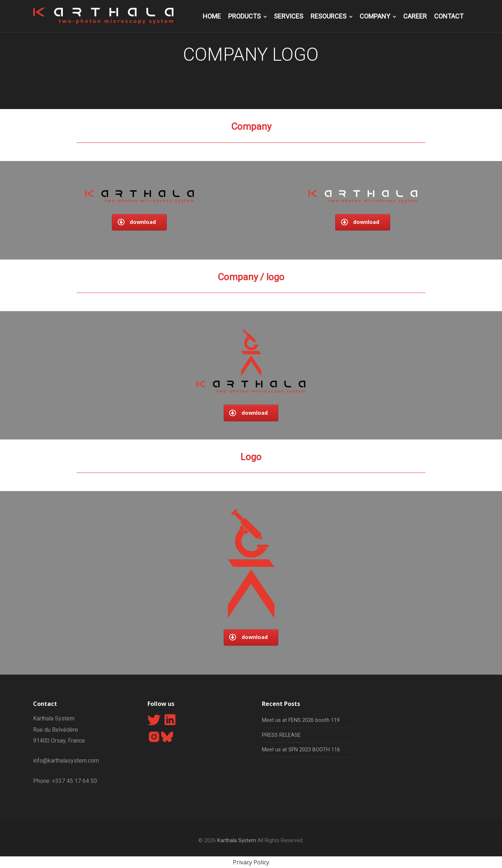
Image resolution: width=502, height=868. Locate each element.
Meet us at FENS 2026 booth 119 (301, 720)
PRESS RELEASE (281, 735)
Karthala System (237, 841)
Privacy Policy (251, 862)
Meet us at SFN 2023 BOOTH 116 (301, 750)
